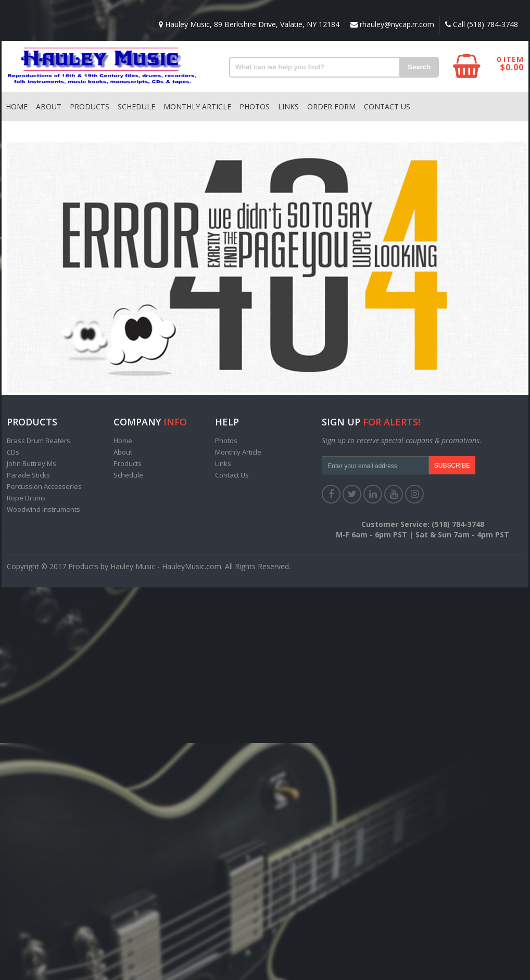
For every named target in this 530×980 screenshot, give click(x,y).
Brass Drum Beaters (39, 441)
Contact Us (387, 106)
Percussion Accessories (44, 486)
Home (17, 106)
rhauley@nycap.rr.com (392, 24)
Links (288, 106)
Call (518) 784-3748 (481, 24)
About (49, 106)
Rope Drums (26, 498)
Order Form (331, 106)
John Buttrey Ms (31, 463)
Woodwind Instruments (43, 509)
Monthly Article (197, 106)
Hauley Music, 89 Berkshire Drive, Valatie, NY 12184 (249, 24)
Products (90, 106)
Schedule (136, 106)
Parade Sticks (28, 475)
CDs (13, 452)
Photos (255, 106)
